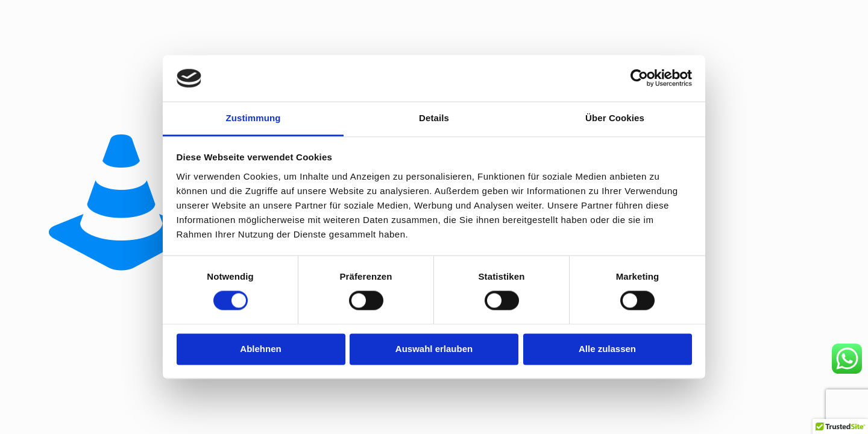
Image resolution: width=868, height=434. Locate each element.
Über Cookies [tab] (615, 118)
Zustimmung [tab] (253, 118)
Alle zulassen (607, 349)
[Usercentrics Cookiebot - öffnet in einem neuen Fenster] (639, 78)
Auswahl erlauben (434, 349)
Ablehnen (260, 349)
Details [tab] (434, 118)
